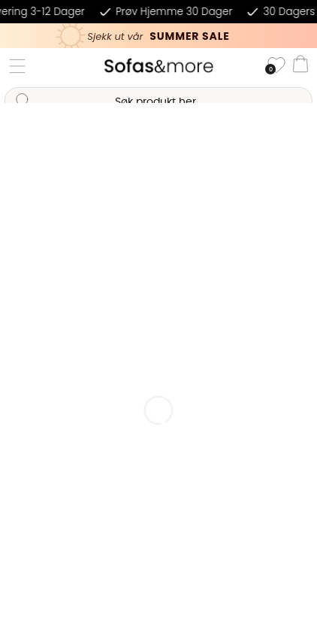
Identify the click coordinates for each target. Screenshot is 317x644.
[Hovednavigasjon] (17, 66)
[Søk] (158, 100)
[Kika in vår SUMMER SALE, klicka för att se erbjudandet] (158, 36)
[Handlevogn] (300, 66)
